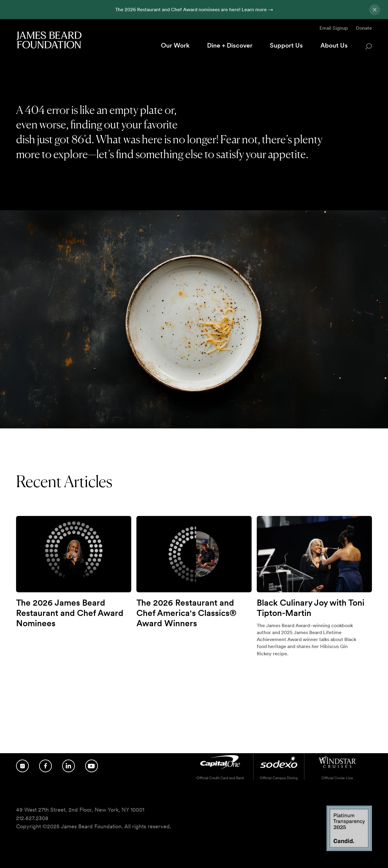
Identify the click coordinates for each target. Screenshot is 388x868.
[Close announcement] (375, 10)
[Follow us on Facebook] (45, 766)
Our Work (175, 45)
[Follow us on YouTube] (92, 766)
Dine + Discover (230, 45)
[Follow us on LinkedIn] (69, 766)
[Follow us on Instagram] (22, 766)
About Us (334, 45)
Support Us (286, 45)
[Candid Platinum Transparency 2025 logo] (349, 849)
